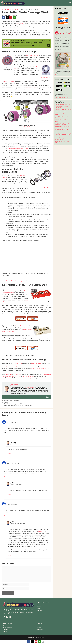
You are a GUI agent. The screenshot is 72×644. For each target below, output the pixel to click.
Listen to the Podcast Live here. (62, 97)
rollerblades (9, 374)
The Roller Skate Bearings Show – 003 (13, 404)
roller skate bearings (32, 56)
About (39, 626)
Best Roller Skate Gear (13, 9)
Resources (40, 610)
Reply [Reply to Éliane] (6, 477)
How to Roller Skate (7, 626)
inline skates (17, 374)
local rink (41, 531)
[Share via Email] (14, 17)
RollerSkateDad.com (29, 387)
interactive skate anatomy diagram (19, 149)
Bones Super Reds (31, 87)
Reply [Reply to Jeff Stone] (10, 453)
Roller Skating (6, 631)
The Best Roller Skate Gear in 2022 (12, 401)
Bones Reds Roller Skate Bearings (46, 78)
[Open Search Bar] (66, 3)
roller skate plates (16, 132)
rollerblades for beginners (27, 378)
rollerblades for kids (28, 376)
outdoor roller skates (20, 326)
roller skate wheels (9, 82)
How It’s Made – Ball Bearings (14, 281)
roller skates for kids (21, 367)
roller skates (20, 23)
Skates (39, 605)
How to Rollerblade (7, 628)
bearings (6, 402)
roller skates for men (38, 365)
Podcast (39, 628)
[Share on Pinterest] (11, 17)
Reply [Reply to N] (6, 516)
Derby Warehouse (27, 127)
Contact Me (40, 630)
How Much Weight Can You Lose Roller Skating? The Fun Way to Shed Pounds (63, 106)
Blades (39, 607)
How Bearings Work (11, 279)
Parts (39, 609)
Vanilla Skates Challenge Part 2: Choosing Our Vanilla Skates (18, 405)
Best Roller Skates (36, 363)
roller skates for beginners (39, 369)
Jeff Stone (14, 385)
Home (4, 9)
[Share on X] (7, 17)
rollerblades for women (14, 376)
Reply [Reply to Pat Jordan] (6, 436)
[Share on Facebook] (4, 17)
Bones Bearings (48, 188)
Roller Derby (6, 630)
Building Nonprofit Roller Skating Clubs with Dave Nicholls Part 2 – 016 (63, 134)
